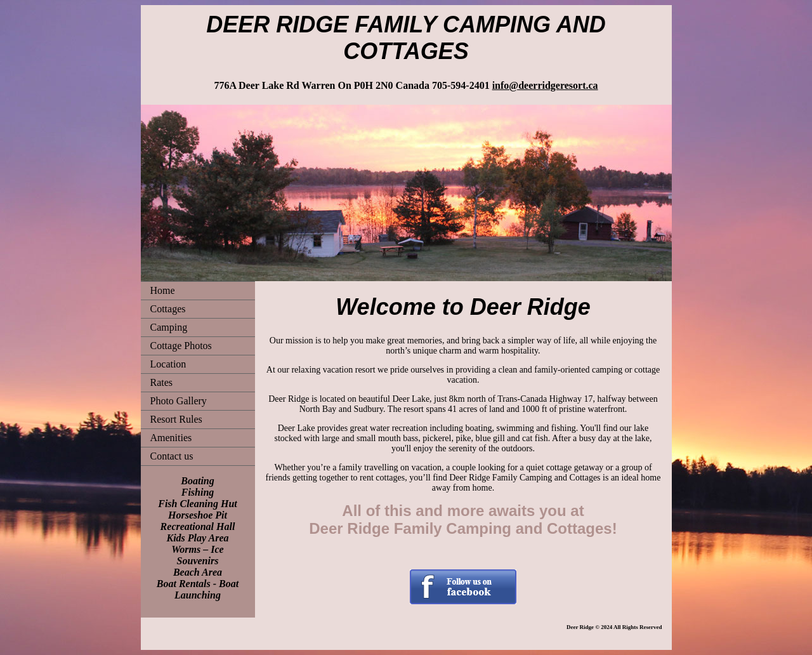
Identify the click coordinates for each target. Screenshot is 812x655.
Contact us (172, 456)
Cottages (168, 309)
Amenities (171, 438)
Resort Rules (176, 419)
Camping (169, 327)
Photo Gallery (179, 401)
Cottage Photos (181, 346)
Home (163, 290)
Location (168, 364)
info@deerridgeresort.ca (545, 85)
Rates (162, 382)
